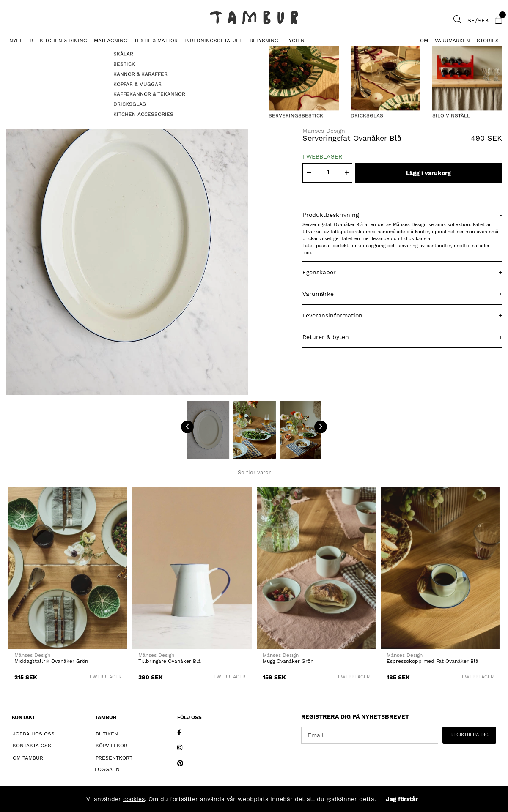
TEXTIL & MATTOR (156, 41)
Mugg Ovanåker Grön (288, 661)
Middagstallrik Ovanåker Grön (51, 661)
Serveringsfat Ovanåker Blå (95, 53)
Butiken (107, 734)
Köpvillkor (111, 746)
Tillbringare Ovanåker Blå (170, 661)
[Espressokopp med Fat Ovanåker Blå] (440, 568)
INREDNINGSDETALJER (214, 41)
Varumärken (452, 41)
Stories (488, 41)
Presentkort (114, 758)
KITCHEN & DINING (63, 41)
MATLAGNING (111, 41)
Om (424, 41)
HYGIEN (295, 41)
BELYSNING (264, 41)
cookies (134, 799)
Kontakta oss (32, 746)
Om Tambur (28, 758)
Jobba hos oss (34, 734)
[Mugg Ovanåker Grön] (316, 568)
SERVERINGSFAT (25, 53)
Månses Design (324, 131)
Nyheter (21, 41)
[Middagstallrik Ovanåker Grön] (68, 568)
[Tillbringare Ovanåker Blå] (192, 568)
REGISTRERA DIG (470, 735)
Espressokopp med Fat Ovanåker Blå (432, 661)
